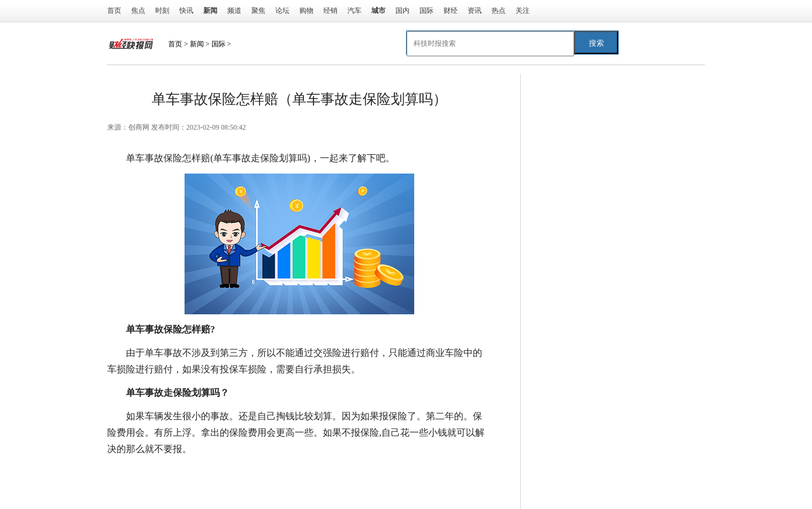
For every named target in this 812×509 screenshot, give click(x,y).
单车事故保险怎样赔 (208, 472)
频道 (234, 11)
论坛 (282, 11)
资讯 (475, 11)
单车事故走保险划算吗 (299, 472)
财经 (451, 11)
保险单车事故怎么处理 (395, 472)
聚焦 (258, 11)
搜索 (596, 43)
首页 (114, 11)
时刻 (162, 11)
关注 (523, 11)
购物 (306, 11)
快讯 (186, 11)
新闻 (197, 44)
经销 (330, 11)
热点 (499, 11)
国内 (402, 11)
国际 (427, 11)
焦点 (138, 11)
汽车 (354, 11)
